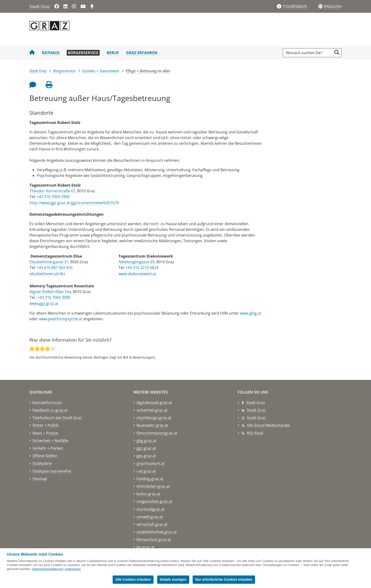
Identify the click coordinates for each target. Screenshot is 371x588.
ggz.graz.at (146, 448)
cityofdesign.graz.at (154, 418)
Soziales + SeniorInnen (101, 71)
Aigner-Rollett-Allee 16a (50, 292)
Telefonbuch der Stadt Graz (57, 418)
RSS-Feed (255, 433)
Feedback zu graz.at (50, 410)
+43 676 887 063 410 (55, 268)
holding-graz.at (150, 479)
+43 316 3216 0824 (142, 268)
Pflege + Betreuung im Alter (148, 71)
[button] (333, 7)
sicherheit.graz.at (152, 410)
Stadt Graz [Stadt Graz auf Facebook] (256, 403)
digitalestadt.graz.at (154, 403)
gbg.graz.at (146, 441)
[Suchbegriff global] (309, 53)
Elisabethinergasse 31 (49, 262)
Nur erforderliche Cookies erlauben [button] (224, 579)
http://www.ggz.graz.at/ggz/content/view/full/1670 (74, 203)
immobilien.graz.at (153, 486)
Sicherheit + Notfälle (50, 441)
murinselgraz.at (151, 509)
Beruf (113, 53)
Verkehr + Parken (48, 448)
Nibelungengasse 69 (137, 262)
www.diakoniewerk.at (137, 274)
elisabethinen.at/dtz (47, 274)
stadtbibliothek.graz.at (157, 532)
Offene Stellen (45, 456)
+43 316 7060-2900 (53, 197)
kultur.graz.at (148, 494)
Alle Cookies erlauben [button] (133, 579)
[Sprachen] (320, 7)
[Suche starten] (337, 52)
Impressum (73, 569)
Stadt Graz (40, 6)
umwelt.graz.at (150, 517)
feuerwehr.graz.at (152, 425)
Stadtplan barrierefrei (52, 471)
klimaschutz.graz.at (154, 540)
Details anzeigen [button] (173, 579)
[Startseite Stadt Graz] (32, 53)
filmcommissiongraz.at (157, 433)
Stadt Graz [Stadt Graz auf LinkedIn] (256, 410)
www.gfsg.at (251, 313)
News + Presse (45, 433)
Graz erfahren (142, 53)
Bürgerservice (83, 53)
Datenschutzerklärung (47, 569)
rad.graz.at (146, 471)
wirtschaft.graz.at (152, 524)
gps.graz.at (146, 456)
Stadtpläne (42, 463)
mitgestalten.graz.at (154, 501)
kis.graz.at (146, 547)
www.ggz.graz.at (44, 303)
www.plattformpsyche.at (61, 319)
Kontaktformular (47, 403)
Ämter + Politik (45, 425)
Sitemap (40, 479)
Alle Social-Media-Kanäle (268, 425)
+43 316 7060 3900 (54, 297)
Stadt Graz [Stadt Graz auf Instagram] (256, 418)
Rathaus (51, 53)
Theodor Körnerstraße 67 (52, 191)
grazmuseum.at (151, 463)
